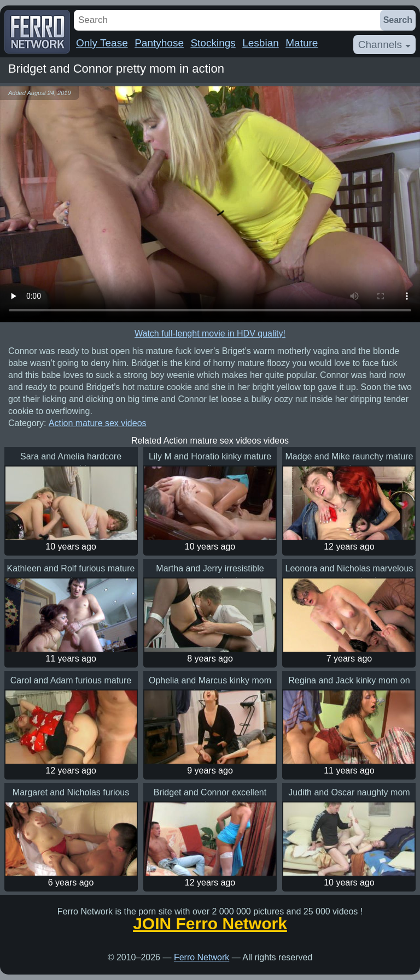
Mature (302, 43)
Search (398, 20)
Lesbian (261, 43)
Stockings (213, 43)
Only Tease (102, 43)
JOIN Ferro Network (210, 924)
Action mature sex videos (98, 423)
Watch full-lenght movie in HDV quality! (210, 333)
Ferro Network (202, 957)
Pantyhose (159, 43)
